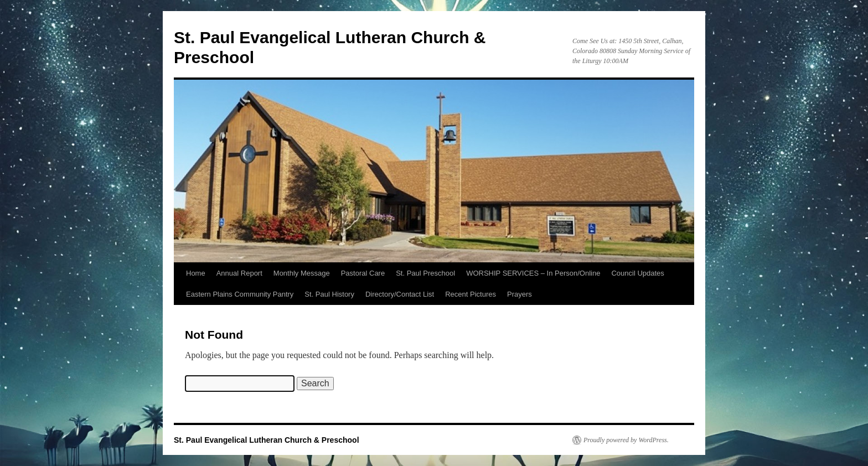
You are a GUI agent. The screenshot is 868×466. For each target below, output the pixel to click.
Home (196, 273)
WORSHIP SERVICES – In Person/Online (533, 273)
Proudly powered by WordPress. (626, 440)
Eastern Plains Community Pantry (240, 294)
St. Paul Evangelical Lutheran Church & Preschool (267, 440)
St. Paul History (329, 294)
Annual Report (239, 273)
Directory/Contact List (400, 294)
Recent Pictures (471, 294)
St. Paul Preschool (425, 273)
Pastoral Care (363, 273)
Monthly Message (302, 273)
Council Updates (637, 273)
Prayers (520, 294)
